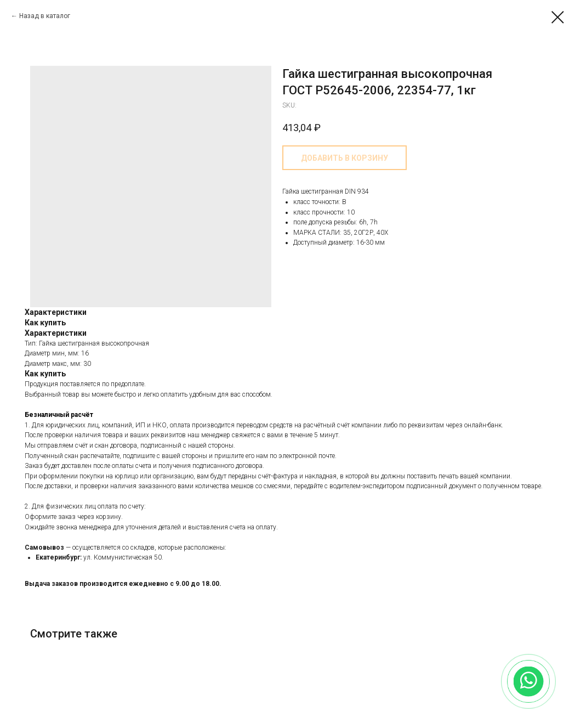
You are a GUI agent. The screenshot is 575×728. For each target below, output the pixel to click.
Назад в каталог (45, 16)
